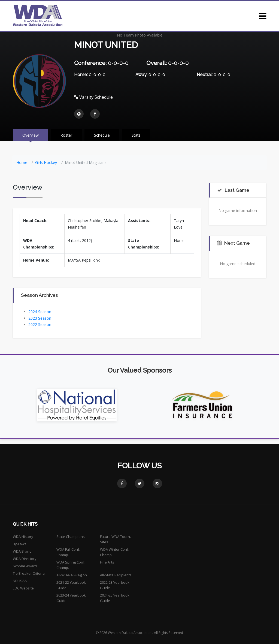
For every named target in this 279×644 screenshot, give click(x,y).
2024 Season (40, 312)
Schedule (102, 135)
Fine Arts (107, 562)
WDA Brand (22, 551)
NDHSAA (20, 581)
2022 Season (40, 324)
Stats (136, 135)
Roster (66, 135)
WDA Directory (25, 559)
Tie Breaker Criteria (29, 573)
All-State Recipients (116, 575)
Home (22, 162)
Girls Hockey (46, 162)
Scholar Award (25, 566)
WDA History (23, 537)
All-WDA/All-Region (72, 575)
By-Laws (20, 544)
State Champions (71, 537)
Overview (31, 135)
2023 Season (40, 318)
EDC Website (23, 588)
